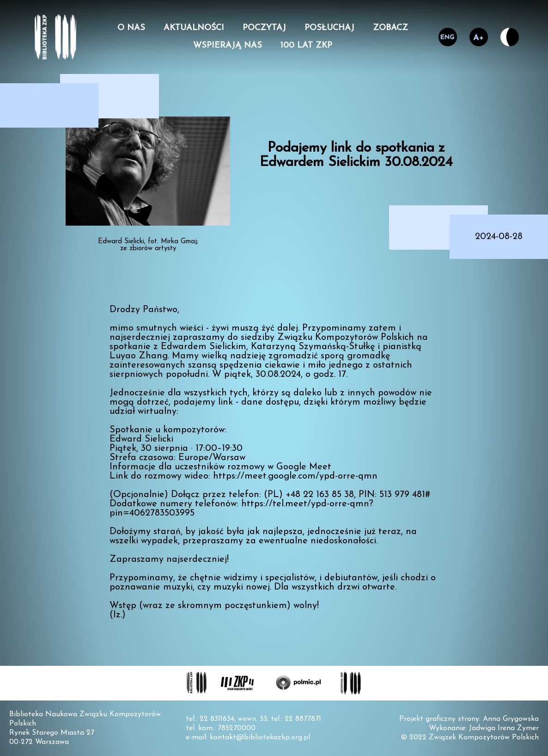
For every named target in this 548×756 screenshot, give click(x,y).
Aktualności (194, 28)
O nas (131, 28)
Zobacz (390, 28)
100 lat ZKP (306, 46)
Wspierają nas (228, 46)
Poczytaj (264, 28)
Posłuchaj (329, 28)
